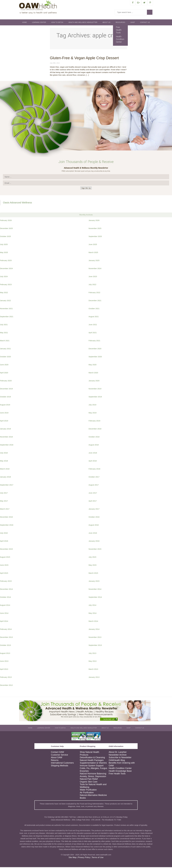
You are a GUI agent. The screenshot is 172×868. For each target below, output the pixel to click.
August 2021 (94, 317)
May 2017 (4, 502)
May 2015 (93, 566)
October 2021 (94, 309)
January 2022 (5, 301)
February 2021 (94, 341)
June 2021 (93, 325)
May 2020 (93, 365)
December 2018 (95, 430)
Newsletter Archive (118, 756)
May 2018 (4, 462)
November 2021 (6, 309)
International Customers (62, 764)
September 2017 (7, 486)
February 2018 (94, 470)
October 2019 (5, 398)
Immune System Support (92, 766)
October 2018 (94, 438)
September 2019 (95, 398)
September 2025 (95, 237)
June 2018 (93, 454)
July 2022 (92, 285)
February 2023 (6, 285)
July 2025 (4, 245)
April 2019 (4, 422)
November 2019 (95, 389)
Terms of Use (98, 858)
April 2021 (93, 333)
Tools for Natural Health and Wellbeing (93, 787)
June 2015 (4, 566)
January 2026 (94, 221)
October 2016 (94, 518)
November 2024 (95, 269)
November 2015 (95, 550)
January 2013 (94, 678)
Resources (120, 23)
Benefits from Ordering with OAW (122, 765)
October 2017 (94, 478)
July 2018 (4, 454)
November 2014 (95, 590)
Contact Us (145, 23)
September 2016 (7, 526)
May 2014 (93, 614)
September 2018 (7, 446)
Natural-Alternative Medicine (93, 796)
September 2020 (95, 357)
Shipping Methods (59, 766)
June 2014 (4, 614)
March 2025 (93, 253)
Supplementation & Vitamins (93, 764)
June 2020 (4, 365)
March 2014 (93, 622)
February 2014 (6, 630)
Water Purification (88, 791)
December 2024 (6, 269)
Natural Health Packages (92, 761)
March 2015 (93, 574)
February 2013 (6, 678)
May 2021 (4, 333)
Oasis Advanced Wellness (17, 203)
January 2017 (94, 510)
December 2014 (6, 590)
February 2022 (94, 293)
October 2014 (5, 598)
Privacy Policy (84, 858)
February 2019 (94, 422)
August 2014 (5, 606)
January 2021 (5, 349)
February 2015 (6, 582)
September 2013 (95, 646)
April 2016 (4, 542)
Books (83, 799)
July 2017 (4, 494)
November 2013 (95, 638)
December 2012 (6, 686)
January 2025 (94, 261)
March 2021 (5, 341)
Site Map (73, 858)
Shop (133, 23)
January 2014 (94, 630)
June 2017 (93, 494)
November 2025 (95, 229)
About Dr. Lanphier (118, 753)
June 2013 (4, 662)
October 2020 (5, 357)
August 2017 (94, 486)
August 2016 (94, 526)
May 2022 (4, 293)
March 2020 (93, 373)
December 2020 (95, 349)
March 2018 (5, 470)
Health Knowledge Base (120, 772)
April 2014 (4, 622)
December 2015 (6, 550)
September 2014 (95, 598)
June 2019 (4, 414)
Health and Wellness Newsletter (83, 23)
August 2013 (5, 654)
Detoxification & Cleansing (92, 758)
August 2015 (5, 558)
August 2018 (94, 446)
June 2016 (93, 534)
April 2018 (93, 462)
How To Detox (57, 23)
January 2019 (5, 430)
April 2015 (4, 574)
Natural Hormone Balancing (93, 774)
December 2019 (6, 389)
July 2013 (92, 654)
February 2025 (6, 261)
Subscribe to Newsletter (120, 758)
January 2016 (94, 542)
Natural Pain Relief (89, 780)
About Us (106, 23)
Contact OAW (57, 753)
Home (24, 23)
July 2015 (92, 558)
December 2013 (6, 638)
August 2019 (5, 406)
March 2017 (5, 510)
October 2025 (5, 237)
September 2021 (7, 317)
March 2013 (93, 670)
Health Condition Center (120, 40)
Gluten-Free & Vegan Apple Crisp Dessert (84, 59)
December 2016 (6, 518)
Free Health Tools (119, 31)
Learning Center (39, 23)
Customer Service (59, 756)
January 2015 (94, 582)
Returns (55, 761)
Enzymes (84, 772)
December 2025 (6, 229)
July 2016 (4, 534)
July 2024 (4, 277)
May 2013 (93, 662)
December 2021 (95, 301)
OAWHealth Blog (117, 761)
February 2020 (6, 381)
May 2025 (4, 253)
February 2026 (6, 221)
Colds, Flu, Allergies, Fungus (93, 769)
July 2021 (4, 325)
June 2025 (93, 245)
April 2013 (4, 670)
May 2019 (93, 414)
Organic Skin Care (89, 783)
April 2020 (4, 373)
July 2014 (92, 606)
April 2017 (93, 502)
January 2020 (94, 381)
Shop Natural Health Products (89, 754)
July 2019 (92, 406)
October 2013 (5, 646)
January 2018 (5, 478)
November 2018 (6, 438)
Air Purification (87, 793)
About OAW (56, 758)
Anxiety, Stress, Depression (93, 777)
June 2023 (93, 277)
